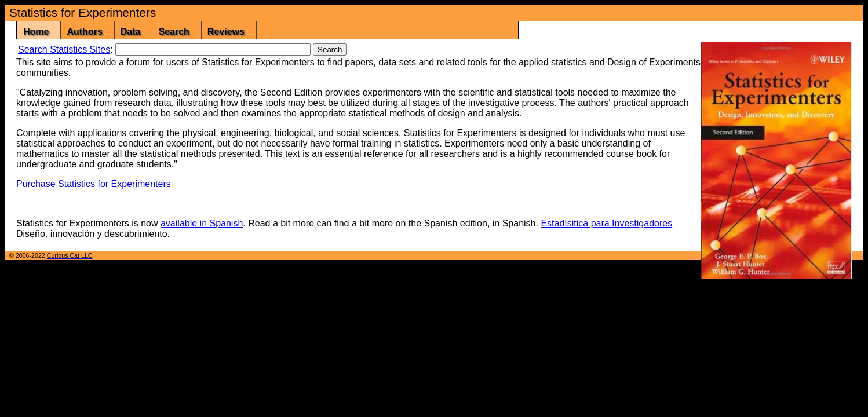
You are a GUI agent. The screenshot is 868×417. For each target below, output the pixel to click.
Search (174, 32)
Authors (84, 32)
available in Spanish (202, 223)
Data (131, 32)
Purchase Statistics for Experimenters (94, 184)
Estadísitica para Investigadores (606, 223)
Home (36, 32)
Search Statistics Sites (64, 50)
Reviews (226, 32)
